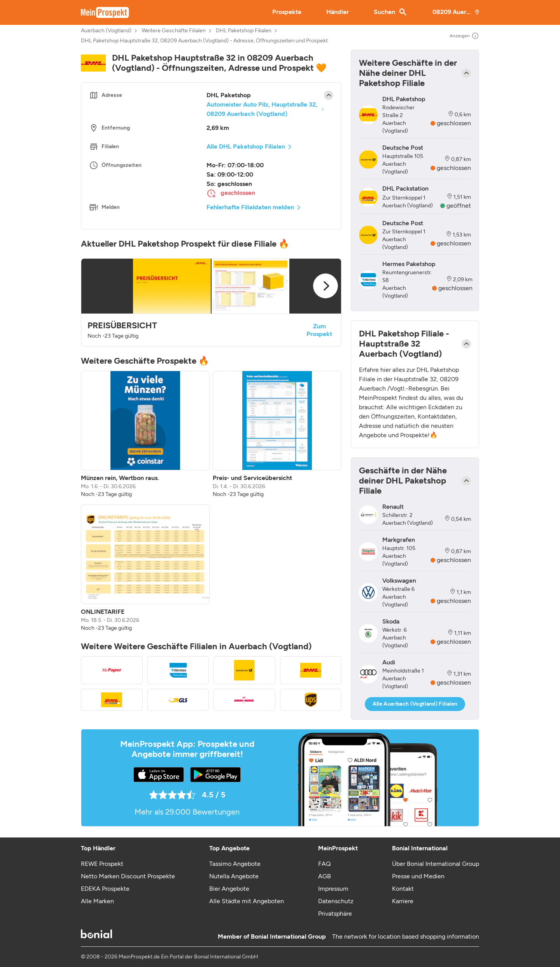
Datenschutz (336, 901)
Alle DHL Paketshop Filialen (246, 146)
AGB (325, 876)
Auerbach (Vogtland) (106, 31)
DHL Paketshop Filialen (244, 31)
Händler (338, 12)
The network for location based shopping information (406, 936)
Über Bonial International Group (436, 864)
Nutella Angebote (234, 876)
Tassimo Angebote (235, 864)
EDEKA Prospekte (105, 889)
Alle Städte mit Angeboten (247, 901)
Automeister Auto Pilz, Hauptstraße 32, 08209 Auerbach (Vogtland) (262, 109)
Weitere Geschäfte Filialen (174, 31)
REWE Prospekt (102, 864)
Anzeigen (464, 36)
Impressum (333, 889)
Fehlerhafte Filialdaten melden (250, 207)
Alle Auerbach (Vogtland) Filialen (415, 704)
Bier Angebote (229, 889)
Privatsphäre (335, 914)
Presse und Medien (418, 876)
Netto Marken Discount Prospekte (128, 876)
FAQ (324, 864)
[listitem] (145, 434)
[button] (211, 302)
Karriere (403, 901)
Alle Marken (97, 901)
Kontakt (403, 889)
